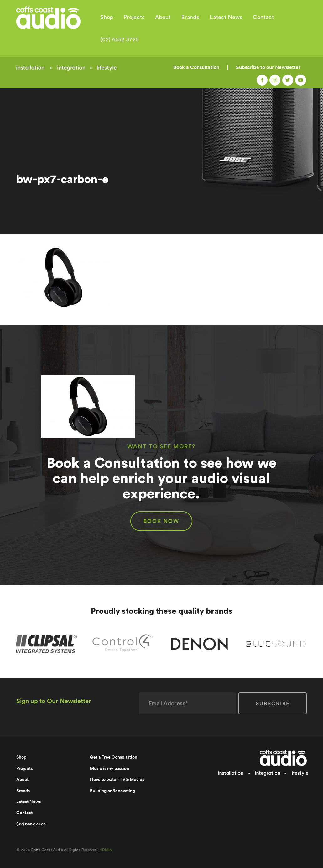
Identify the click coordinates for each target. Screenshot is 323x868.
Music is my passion (109, 769)
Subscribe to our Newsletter (268, 67)
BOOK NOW (161, 522)
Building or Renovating (112, 791)
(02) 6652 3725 (119, 39)
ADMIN (106, 850)
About (163, 17)
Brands (190, 17)
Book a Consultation (196, 67)
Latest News (226, 17)
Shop (107, 17)
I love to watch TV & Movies (117, 780)
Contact (263, 17)
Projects (134, 17)
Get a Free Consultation (114, 758)
